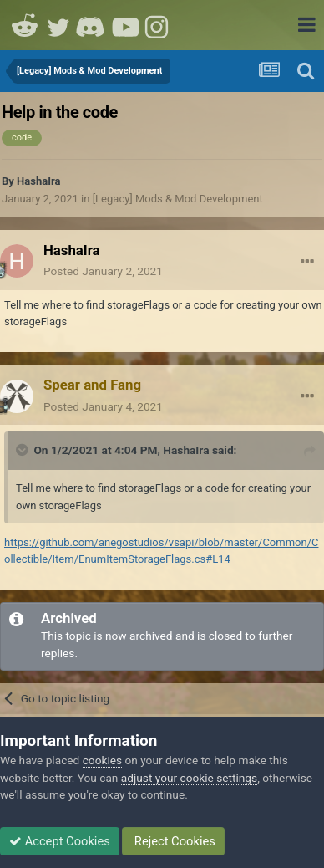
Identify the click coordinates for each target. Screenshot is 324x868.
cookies (102, 760)
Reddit (25, 25)
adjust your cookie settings (189, 778)
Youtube (125, 25)
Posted (103, 271)
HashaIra (38, 181)
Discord (92, 25)
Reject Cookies (173, 841)
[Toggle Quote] (23, 450)
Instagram (159, 25)
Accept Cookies (60, 841)
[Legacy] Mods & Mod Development (178, 199)
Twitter (58, 25)
